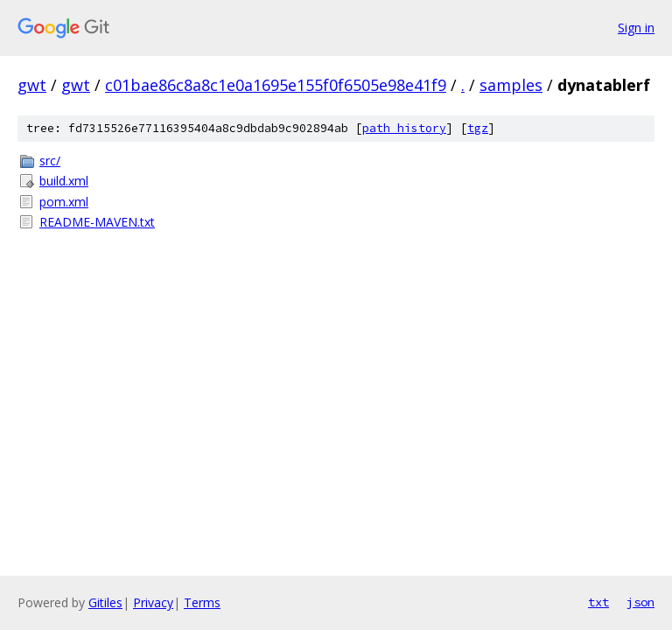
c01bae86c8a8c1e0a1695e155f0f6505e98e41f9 (276, 85)
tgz (478, 128)
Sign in (636, 28)
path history (404, 128)
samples (511, 85)
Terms (202, 602)
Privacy (153, 602)
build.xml (64, 181)
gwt (32, 85)
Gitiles (105, 602)
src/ (50, 161)
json (640, 602)
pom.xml (64, 202)
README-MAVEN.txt (97, 222)
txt (598, 602)
